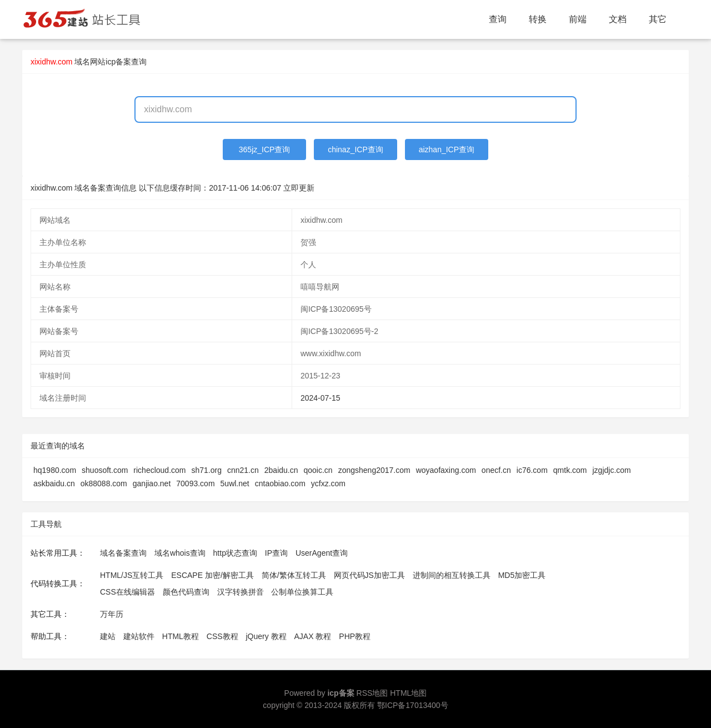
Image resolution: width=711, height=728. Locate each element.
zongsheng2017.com (374, 470)
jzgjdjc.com (612, 470)
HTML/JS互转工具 (132, 575)
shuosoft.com (105, 470)
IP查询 (276, 553)
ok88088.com (104, 483)
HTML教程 (181, 636)
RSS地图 (372, 693)
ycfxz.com (328, 483)
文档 (618, 19)
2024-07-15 (321, 398)
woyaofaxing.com (446, 470)
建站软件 (139, 636)
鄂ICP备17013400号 (413, 705)
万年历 (112, 614)
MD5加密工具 (522, 575)
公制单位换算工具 (302, 592)
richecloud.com (159, 470)
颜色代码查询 (186, 592)
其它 (658, 19)
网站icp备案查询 (118, 62)
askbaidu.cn (54, 483)
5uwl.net (235, 483)
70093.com (195, 483)
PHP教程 (355, 636)
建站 (108, 636)
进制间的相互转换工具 (452, 575)
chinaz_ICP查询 (355, 149)
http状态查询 (235, 553)
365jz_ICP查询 (265, 149)
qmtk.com (570, 470)
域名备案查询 (123, 553)
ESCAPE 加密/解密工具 (212, 575)
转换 (538, 19)
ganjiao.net (152, 483)
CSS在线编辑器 (127, 592)
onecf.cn (496, 470)
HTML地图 (408, 693)
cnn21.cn (243, 470)
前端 (578, 19)
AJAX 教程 (313, 636)
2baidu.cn (281, 470)
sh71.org (206, 470)
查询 (498, 19)
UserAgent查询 (322, 553)
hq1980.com (55, 470)
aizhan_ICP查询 (447, 149)
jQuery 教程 (266, 636)
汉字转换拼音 (241, 592)
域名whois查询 (180, 553)
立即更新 (299, 188)
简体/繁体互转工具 (294, 575)
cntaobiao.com (280, 483)
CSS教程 (222, 636)
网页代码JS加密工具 (369, 575)
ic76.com (532, 470)
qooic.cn (318, 470)
